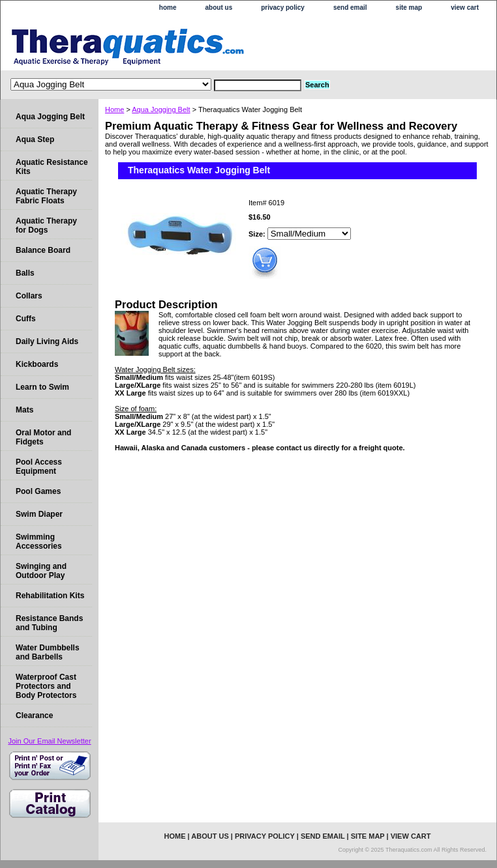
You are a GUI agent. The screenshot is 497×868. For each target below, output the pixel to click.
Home (114, 109)
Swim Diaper (39, 514)
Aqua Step (35, 139)
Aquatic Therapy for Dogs (46, 225)
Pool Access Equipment (39, 467)
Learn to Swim (42, 387)
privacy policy (283, 7)
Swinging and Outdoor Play (41, 571)
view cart (465, 7)
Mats (24, 410)
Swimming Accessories (39, 542)
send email (350, 7)
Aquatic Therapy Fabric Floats (46, 196)
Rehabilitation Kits (50, 596)
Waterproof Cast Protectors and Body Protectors (46, 686)
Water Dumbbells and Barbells (48, 652)
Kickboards (37, 364)
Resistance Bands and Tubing (49, 623)
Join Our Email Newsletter (49, 741)
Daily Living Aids (47, 341)
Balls (25, 273)
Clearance (34, 716)
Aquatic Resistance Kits (52, 167)
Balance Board (43, 250)
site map (409, 7)
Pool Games (38, 491)
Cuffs (26, 319)
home (168, 7)
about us (219, 7)
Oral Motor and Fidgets (43, 437)
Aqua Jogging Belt (161, 109)
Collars (29, 296)
